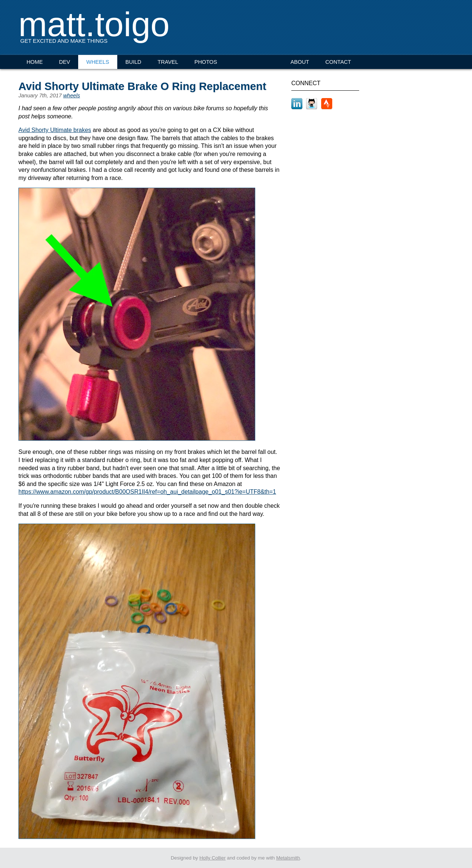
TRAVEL (168, 62)
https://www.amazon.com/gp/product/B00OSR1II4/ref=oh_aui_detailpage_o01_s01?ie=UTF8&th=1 (147, 492)
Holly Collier (213, 858)
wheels (72, 96)
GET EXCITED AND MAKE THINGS (64, 41)
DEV (65, 62)
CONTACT (338, 62)
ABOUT (300, 62)
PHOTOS (206, 62)
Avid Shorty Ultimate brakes (55, 130)
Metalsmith (288, 858)
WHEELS (98, 62)
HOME (35, 62)
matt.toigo (94, 24)
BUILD (133, 62)
